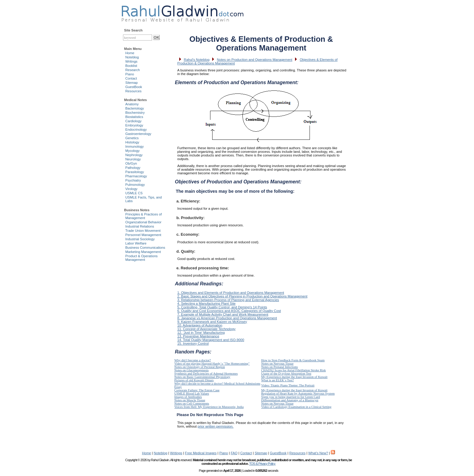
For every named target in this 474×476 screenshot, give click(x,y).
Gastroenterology (138, 134)
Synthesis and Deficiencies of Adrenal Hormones (206, 374)
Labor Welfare (136, 243)
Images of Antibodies (188, 397)
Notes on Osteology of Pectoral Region (200, 367)
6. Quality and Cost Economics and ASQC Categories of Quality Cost (229, 311)
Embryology (134, 125)
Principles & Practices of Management (144, 216)
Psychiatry (133, 180)
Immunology (135, 146)
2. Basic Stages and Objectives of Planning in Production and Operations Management (242, 296)
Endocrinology (136, 130)
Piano (130, 74)
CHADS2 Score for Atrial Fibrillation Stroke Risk (294, 370)
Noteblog (132, 57)
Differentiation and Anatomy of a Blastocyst (290, 400)
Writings (131, 61)
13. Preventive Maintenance (198, 336)
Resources (133, 91)
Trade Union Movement (143, 231)
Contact (131, 78)
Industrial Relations (140, 226)
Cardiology (133, 121)
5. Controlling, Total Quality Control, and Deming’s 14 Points (222, 307)
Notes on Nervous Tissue (277, 364)
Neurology (133, 159)
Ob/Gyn (131, 163)
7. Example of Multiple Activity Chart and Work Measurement (223, 314)
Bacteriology (135, 108)
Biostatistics (134, 117)
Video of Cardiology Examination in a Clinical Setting (296, 407)
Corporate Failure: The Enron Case (197, 390)
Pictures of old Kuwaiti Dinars (194, 380)
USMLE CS (134, 193)
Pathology (133, 168)
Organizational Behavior (143, 222)
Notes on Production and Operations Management (255, 60)
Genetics (132, 138)
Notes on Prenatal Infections (279, 367)
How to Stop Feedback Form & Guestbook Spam (293, 360)
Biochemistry (135, 113)
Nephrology (134, 155)
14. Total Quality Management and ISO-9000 (211, 340)
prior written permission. (216, 426)
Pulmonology (135, 185)
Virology (131, 189)
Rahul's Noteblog (197, 60)
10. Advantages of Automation (200, 325)
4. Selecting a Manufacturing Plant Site (207, 304)
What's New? (318, 453)
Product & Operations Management (142, 258)
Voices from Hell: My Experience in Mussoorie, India (209, 407)
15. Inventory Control (193, 343)
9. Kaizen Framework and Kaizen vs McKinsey (212, 322)
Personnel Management (143, 235)
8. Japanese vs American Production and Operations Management (227, 318)
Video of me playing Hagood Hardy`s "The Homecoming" (212, 364)
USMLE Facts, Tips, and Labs (144, 199)
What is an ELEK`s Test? (278, 380)
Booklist (131, 66)
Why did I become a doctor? (193, 360)
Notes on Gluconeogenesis (192, 370)
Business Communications (145, 248)
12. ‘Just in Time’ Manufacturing (201, 333)
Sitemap (132, 83)
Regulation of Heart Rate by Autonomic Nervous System (298, 394)
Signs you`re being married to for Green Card (291, 397)
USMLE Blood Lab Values (192, 394)
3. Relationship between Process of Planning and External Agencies (228, 300)
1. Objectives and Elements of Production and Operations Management (231, 293)
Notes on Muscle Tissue (190, 400)
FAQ (234, 453)
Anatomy (132, 104)
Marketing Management (143, 252)
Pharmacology (136, 176)
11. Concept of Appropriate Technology (207, 329)
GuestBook (134, 87)
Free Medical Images (201, 453)
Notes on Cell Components (192, 404)
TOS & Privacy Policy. (262, 464)
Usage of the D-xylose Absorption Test (286, 374)
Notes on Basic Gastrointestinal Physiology (202, 377)
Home (130, 53)
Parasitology (135, 172)
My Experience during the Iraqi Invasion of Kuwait (294, 377)
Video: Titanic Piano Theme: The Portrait (288, 385)
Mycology (133, 151)
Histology (132, 142)
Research (133, 70)
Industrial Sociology (140, 239)
